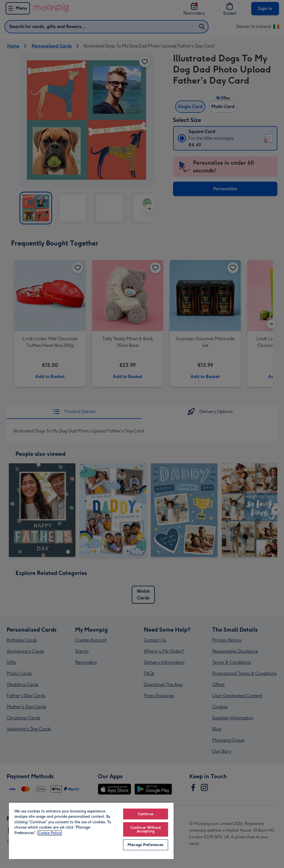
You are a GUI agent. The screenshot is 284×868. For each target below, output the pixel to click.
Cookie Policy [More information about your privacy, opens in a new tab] (50, 833)
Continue (146, 814)
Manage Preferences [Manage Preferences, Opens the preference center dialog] (145, 845)
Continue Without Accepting (146, 829)
